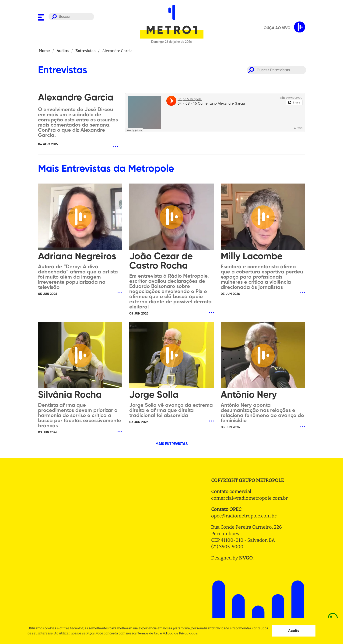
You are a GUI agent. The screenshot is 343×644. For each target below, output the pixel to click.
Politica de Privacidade (180, 633)
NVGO (246, 558)
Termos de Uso (148, 633)
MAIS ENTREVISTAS (171, 444)
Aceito (294, 631)
